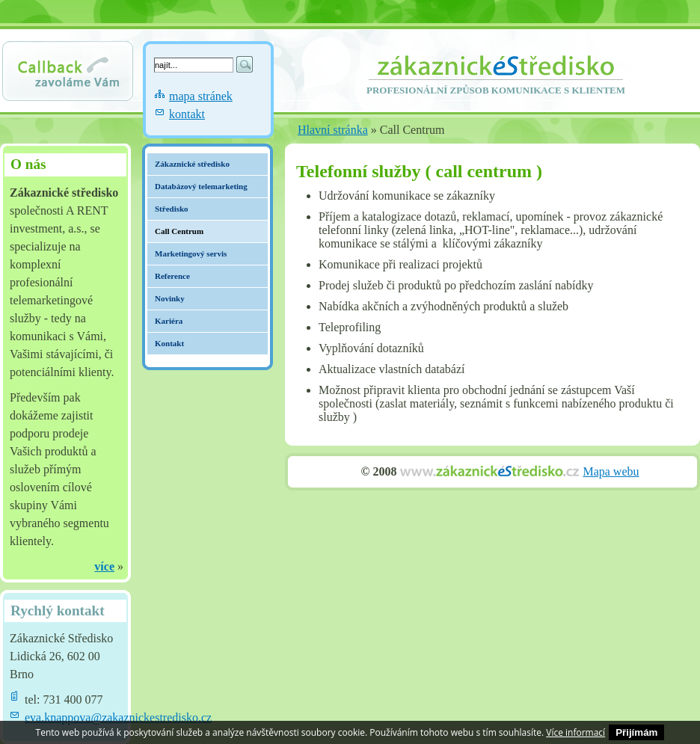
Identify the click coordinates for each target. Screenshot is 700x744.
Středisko (172, 209)
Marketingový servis (191, 253)
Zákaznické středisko (192, 164)
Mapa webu (611, 471)
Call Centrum (179, 231)
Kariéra (169, 321)
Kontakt (169, 343)
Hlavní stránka (333, 130)
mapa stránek (201, 96)
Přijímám (636, 732)
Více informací (575, 732)
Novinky (170, 298)
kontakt (187, 114)
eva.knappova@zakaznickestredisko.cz (118, 717)
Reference (172, 276)
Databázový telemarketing (201, 186)
